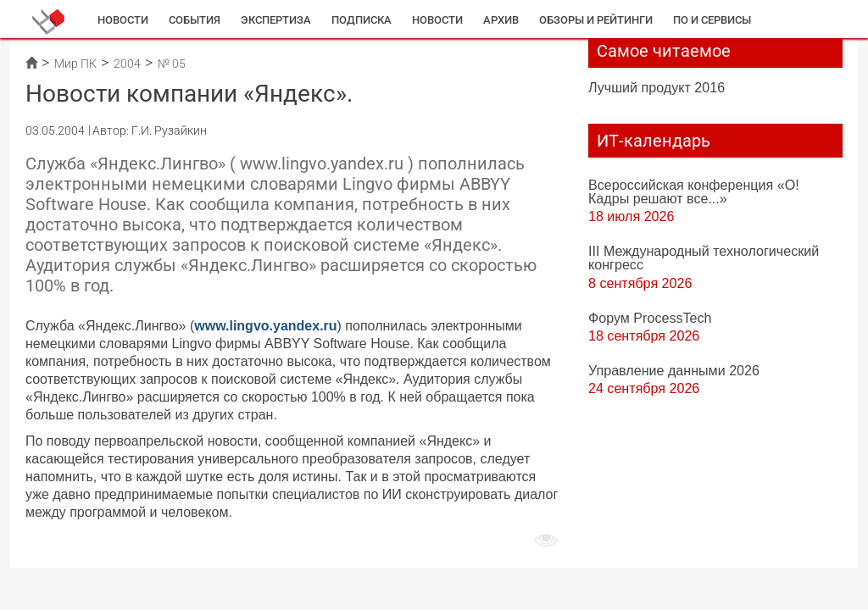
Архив (501, 20)
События (195, 20)
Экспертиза (276, 20)
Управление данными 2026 (674, 370)
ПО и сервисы (712, 20)
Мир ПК (75, 64)
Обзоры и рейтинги (596, 20)
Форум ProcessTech (650, 318)
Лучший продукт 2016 (657, 87)
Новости (123, 20)
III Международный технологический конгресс (704, 258)
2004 (127, 64)
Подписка (362, 20)
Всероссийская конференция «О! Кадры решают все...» (694, 191)
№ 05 (172, 64)
